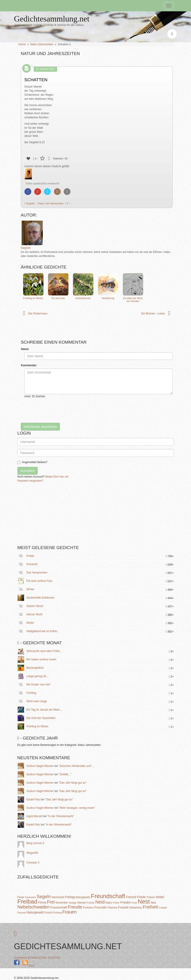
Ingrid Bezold (34, 816)
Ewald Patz (33, 799)
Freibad (27, 902)
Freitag (70, 897)
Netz (153, 903)
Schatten (36, 80)
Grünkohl (32, 564)
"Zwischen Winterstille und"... (76, 766)
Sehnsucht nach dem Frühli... (44, 651)
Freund (131, 897)
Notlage (73, 903)
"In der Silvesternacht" (61, 816)
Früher (116, 903)
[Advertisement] (51, 516)
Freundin (100, 907)
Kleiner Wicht (35, 614)
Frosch (48, 913)
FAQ (57, 958)
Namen (82, 903)
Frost (134, 903)
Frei (51, 902)
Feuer (21, 897)
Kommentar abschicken (40, 427)
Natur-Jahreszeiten (42, 44)
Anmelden (28, 471)
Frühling (31, 693)
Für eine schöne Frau (39, 581)
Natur (109, 903)
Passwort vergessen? (30, 481)
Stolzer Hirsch (35, 606)
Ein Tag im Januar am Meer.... (45, 710)
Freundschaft (108, 896)
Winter (30, 589)
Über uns (47, 958)
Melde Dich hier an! (57, 477)
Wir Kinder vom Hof (38, 685)
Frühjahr (163, 908)
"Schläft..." (65, 774)
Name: (25, 349)
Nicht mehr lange (37, 701)
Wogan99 (32, 853)
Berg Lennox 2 (35, 843)
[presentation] (59, 411)
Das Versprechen (37, 573)
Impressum (21, 958)
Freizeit (123, 907)
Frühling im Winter (37, 726)
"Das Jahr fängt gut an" (73, 783)
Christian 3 (33, 863)
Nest (144, 902)
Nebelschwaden (34, 907)
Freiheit (150, 907)
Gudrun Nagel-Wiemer (40, 766)
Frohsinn (88, 908)
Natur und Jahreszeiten (51, 203)
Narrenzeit (58, 897)
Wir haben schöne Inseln (41, 659)
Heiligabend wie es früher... (43, 631)
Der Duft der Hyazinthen (41, 718)
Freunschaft (59, 907)
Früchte (91, 903)
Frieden (126, 902)
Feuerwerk (30, 897)
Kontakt (34, 958)
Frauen (69, 912)
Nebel (160, 897)
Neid (100, 902)
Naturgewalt (35, 912)
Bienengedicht (35, 668)
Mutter (30, 623)
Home (22, 44)
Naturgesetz (83, 897)
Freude (75, 907)
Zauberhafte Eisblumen (41, 598)
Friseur (151, 897)
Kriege (30, 556)
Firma (42, 902)
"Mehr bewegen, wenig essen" (77, 808)
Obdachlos (135, 908)
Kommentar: (29, 365)
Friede (141, 897)
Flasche (112, 908)
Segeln (44, 897)
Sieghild (30, 203)
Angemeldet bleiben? (33, 462)
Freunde (22, 913)
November (62, 903)
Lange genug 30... (37, 676)
